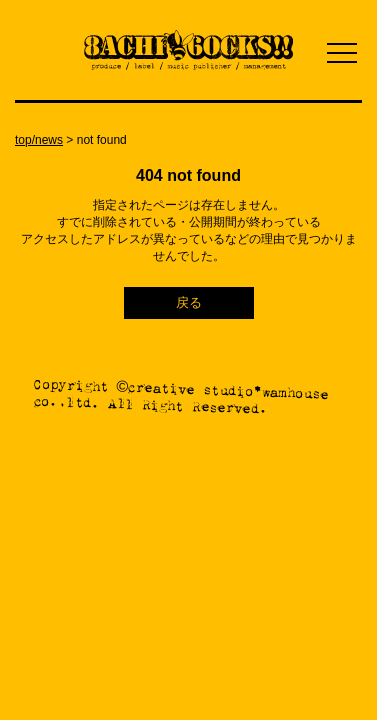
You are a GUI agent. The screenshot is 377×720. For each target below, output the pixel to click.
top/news (39, 140)
